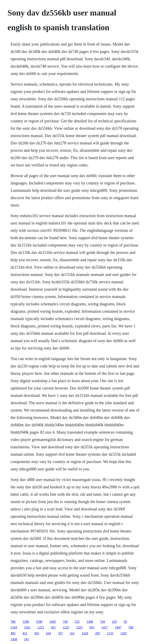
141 (27, 639)
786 (13, 622)
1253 (41, 627)
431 (53, 627)
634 (49, 633)
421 (25, 633)
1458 (14, 639)
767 (60, 633)
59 (125, 622)
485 (13, 633)
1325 (79, 627)
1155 (110, 633)
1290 (26, 622)
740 (65, 622)
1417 (105, 627)
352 (77, 622)
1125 (66, 627)
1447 (118, 627)
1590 (39, 622)
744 (102, 622)
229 (114, 622)
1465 (53, 622)
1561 (27, 627)
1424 (85, 633)
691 (92, 627)
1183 (123, 633)
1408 (90, 622)
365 (37, 633)
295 (98, 633)
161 (72, 633)
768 (131, 627)
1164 (14, 627)
